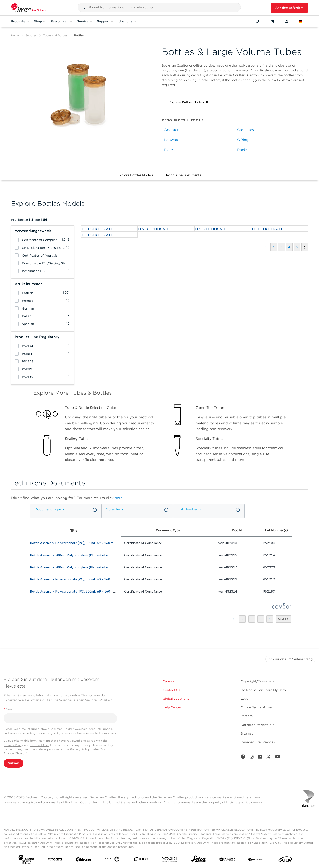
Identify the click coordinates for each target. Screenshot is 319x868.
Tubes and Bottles (55, 35)
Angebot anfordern (289, 8)
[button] (83, 7)
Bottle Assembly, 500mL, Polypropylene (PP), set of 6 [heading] (69, 555)
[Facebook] (243, 758)
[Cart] (272, 21)
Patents (247, 716)
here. (119, 498)
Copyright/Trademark (258, 681)
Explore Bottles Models (135, 175)
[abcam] (55, 860)
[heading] (17, 240)
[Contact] (258, 21)
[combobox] (159, 7)
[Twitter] (268, 758)
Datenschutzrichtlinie (258, 725)
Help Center (172, 707)
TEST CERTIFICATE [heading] (97, 229)
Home (15, 35)
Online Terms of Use (256, 707)
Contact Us (171, 690)
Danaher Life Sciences (258, 742)
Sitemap (247, 733)
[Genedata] (112, 860)
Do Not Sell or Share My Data (263, 690)
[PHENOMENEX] (256, 860)
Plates (169, 150)
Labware (172, 140)
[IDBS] (141, 860)
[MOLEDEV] (227, 860)
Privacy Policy (13, 745)
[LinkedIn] (260, 758)
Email (9, 709)
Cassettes (246, 130)
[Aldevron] (84, 860)
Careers (169, 681)
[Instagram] (252, 758)
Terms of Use (39, 745)
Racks (242, 150)
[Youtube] (278, 758)
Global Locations (176, 699)
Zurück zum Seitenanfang (290, 659)
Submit (14, 763)
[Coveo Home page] (281, 607)
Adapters (172, 130)
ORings (244, 140)
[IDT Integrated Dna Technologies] (170, 860)
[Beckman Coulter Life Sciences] (29, 8)
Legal (245, 699)
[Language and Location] (301, 21)
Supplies (31, 35)
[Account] (287, 21)
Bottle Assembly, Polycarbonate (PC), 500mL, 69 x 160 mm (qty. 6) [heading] (78, 543)
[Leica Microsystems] (198, 860)
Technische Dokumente (183, 175)
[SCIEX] (284, 860)
